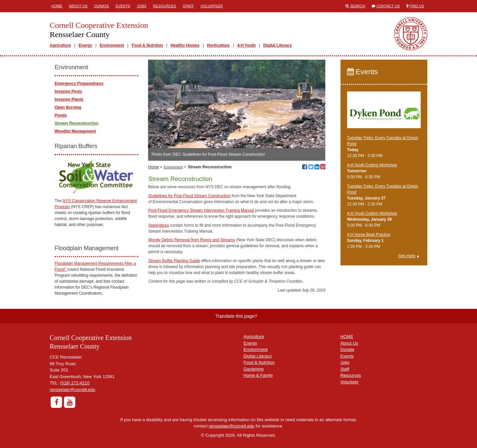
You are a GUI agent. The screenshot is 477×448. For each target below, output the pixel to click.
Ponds (61, 115)
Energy (85, 45)
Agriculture (60, 45)
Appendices (159, 225)
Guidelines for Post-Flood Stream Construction (189, 196)
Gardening (254, 369)
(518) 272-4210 (75, 383)
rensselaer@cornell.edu (73, 390)
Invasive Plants (69, 99)
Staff (188, 6)
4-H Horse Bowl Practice (369, 235)
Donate (102, 6)
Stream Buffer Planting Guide (174, 261)
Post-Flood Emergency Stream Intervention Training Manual (201, 210)
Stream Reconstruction (77, 123)
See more (407, 256)
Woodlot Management (75, 131)
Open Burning (68, 107)
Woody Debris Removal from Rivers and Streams (191, 240)
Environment (112, 45)
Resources (165, 6)
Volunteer (212, 6)
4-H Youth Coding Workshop (372, 165)
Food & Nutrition (147, 45)
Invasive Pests (68, 91)
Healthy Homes (185, 45)
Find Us (417, 6)
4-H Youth (246, 45)
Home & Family (258, 375)
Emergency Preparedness (79, 84)
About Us (78, 6)
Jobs (142, 6)
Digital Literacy (278, 45)
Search (358, 6)
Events (123, 6)
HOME (347, 336)
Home (57, 6)
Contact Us (388, 6)
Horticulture (218, 45)
